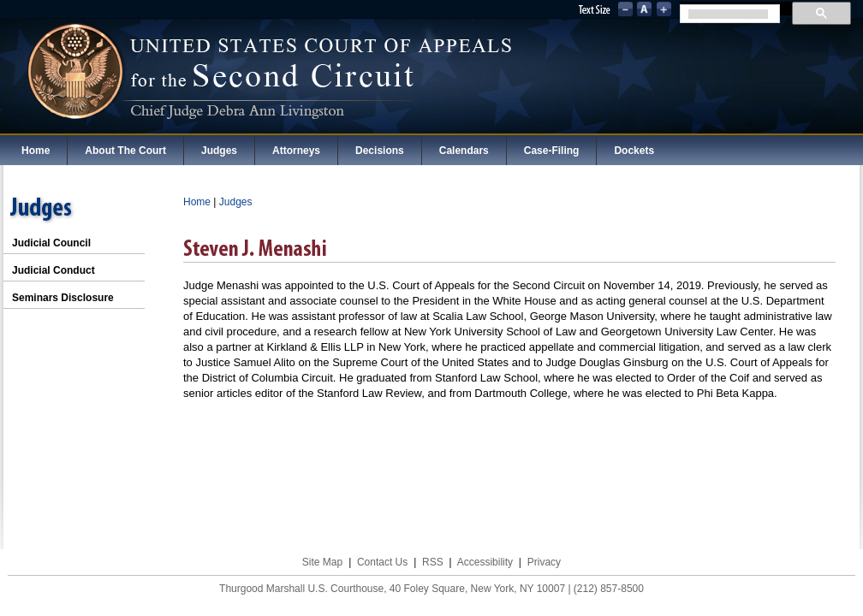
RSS (433, 562)
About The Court (125, 151)
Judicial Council (51, 243)
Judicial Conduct (54, 270)
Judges (219, 151)
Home (36, 151)
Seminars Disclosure (63, 298)
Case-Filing (552, 151)
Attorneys (296, 151)
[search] (728, 14)
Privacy (544, 562)
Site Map (322, 562)
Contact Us (382, 562)
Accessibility (485, 562)
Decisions (380, 151)
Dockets (634, 151)
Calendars (464, 151)
